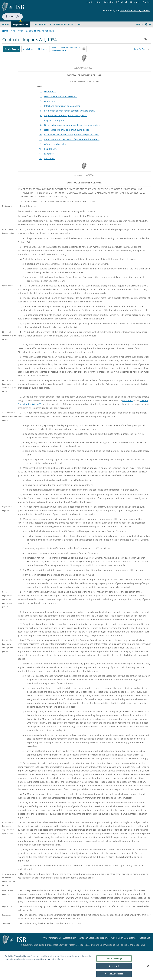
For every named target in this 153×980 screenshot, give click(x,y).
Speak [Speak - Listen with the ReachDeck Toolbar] (12, 17)
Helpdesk (135, 2)
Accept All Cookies (114, 975)
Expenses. (49, 161)
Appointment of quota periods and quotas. (66, 122)
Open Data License (127, 945)
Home (5, 24)
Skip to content (94, 2)
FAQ (80, 24)
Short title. (49, 165)
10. (41, 142)
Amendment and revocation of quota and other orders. (72, 146)
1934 (21, 38)
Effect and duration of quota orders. (62, 113)
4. (41, 113)
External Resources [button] (60, 24)
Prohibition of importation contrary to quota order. (70, 118)
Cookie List (145, 945)
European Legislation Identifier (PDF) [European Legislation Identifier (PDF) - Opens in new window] (97, 945)
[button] (146, 24)
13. (41, 156)
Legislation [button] (19, 24)
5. (41, 118)
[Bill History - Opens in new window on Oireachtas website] (42, 56)
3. (41, 108)
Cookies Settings (114, 960)
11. (41, 146)
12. (41, 151)
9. (41, 137)
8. (41, 132)
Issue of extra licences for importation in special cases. (72, 142)
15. (41, 165)
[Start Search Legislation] (126, 30)
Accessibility (69, 945)
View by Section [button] (12, 56)
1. (41, 99)
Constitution (39, 24)
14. (41, 161)
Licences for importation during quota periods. (68, 137)
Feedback (123, 2)
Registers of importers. (56, 127)
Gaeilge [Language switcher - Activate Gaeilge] (146, 2)
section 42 (127, 407)
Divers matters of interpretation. (60, 103)
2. (41, 103)
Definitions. (50, 99)
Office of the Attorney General (135, 10)
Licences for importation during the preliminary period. (72, 132)
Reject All (114, 968)
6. (41, 122)
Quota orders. (51, 108)
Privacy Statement (52, 945)
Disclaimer (110, 2)
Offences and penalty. (55, 151)
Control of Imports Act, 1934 (40, 38)
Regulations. (50, 156)
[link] (140, 31)
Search (142, 24)
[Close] (148, 967)
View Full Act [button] (28, 56)
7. (41, 127)
